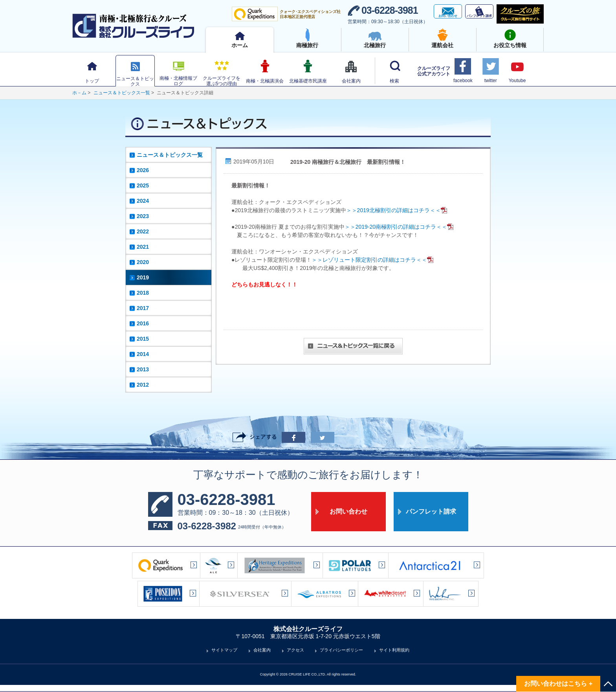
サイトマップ (224, 650)
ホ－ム (79, 93)
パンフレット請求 (431, 511)
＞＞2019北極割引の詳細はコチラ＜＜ (397, 210)
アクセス (295, 650)
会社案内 (262, 650)
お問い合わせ (348, 511)
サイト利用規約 (394, 650)
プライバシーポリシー (341, 650)
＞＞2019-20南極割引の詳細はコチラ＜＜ (399, 227)
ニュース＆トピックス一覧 (122, 93)
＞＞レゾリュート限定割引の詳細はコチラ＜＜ (373, 260)
